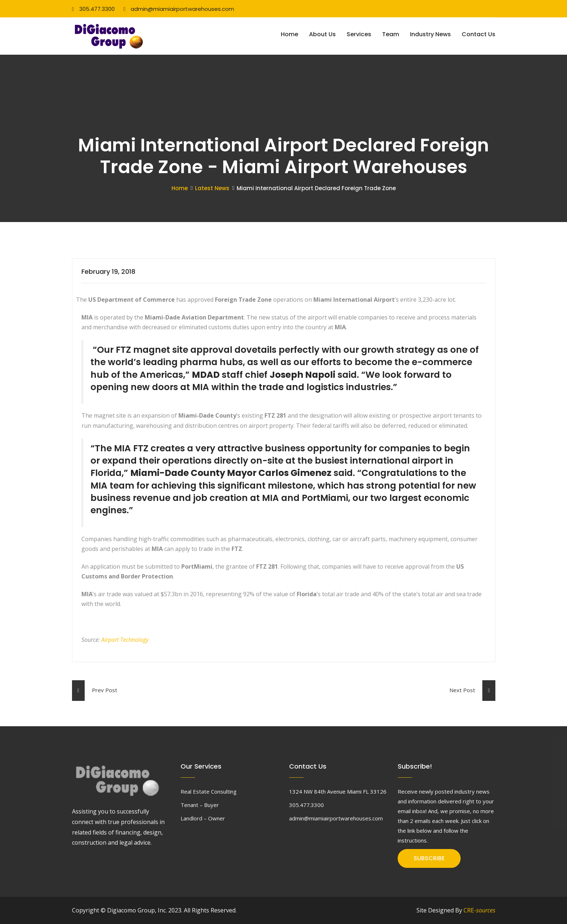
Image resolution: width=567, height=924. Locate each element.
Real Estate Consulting (209, 791)
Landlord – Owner (203, 818)
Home (289, 34)
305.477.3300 (93, 9)
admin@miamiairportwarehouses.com (179, 9)
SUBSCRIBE (429, 858)
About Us (322, 34)
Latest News (212, 188)
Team (391, 34)
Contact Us (479, 34)
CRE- (479, 910)
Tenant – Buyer (200, 805)
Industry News (430, 34)
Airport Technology (125, 640)
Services (359, 34)
